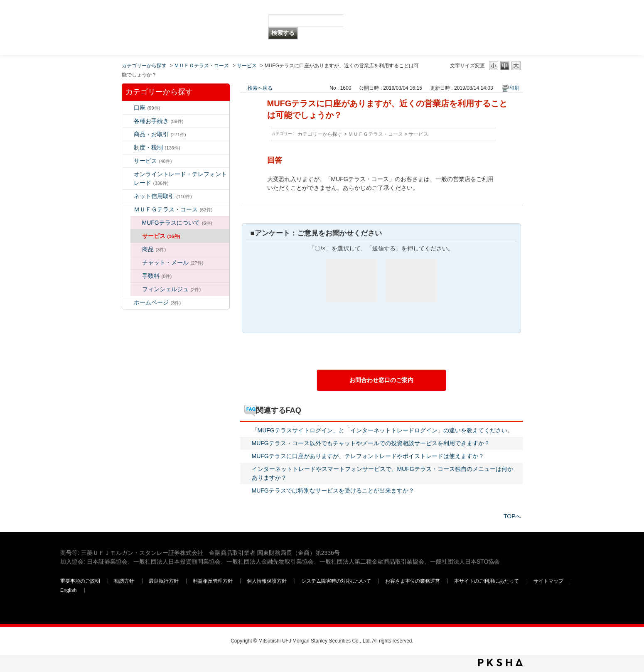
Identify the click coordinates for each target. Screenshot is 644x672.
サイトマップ (549, 581)
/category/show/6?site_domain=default (128, 148)
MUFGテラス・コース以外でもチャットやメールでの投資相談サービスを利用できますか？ (371, 443)
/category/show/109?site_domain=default (128, 196)
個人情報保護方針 (267, 581)
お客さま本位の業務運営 (413, 581)
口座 (147, 108)
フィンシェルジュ (172, 289)
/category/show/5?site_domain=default (128, 121)
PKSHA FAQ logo (500, 662)
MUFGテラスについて (177, 223)
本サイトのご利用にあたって (487, 581)
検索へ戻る (260, 88)
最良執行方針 (164, 581)
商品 (154, 249)
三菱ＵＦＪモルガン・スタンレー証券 (497, 27)
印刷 (514, 88)
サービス (247, 66)
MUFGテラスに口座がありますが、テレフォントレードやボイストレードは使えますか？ (368, 456)
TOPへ (512, 516)
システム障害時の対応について (337, 581)
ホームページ (157, 302)
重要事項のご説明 (80, 581)
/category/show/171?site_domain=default (128, 303)
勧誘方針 (124, 581)
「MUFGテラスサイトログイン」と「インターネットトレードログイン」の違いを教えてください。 (382, 430)
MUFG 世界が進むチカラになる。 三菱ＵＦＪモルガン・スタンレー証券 (120, 15)
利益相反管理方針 (213, 581)
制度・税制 (157, 147)
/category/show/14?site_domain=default (128, 174)
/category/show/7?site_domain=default (128, 108)
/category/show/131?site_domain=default (128, 210)
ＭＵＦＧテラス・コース (202, 66)
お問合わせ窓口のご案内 (381, 380)
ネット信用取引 (163, 196)
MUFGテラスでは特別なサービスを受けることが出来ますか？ (333, 491)
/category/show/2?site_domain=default (128, 134)
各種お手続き (159, 121)
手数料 (157, 276)
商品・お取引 (160, 134)
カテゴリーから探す (144, 66)
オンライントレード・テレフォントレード (180, 178)
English (68, 590)
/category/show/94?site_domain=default (128, 161)
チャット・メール (173, 262)
